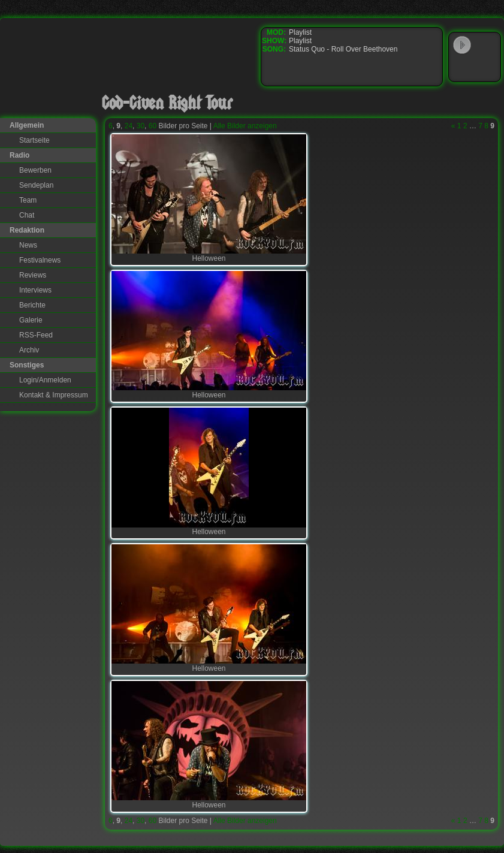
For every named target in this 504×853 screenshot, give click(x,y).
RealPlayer (487, 68)
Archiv (29, 350)
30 (141, 126)
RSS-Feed (36, 335)
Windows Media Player (462, 68)
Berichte (32, 305)
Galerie (31, 320)
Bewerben (35, 170)
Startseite (34, 140)
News (28, 245)
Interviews (35, 290)
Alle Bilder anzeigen (245, 126)
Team (28, 200)
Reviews (33, 275)
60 (153, 126)
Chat (27, 215)
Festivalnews (40, 260)
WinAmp (487, 46)
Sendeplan (36, 185)
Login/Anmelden (45, 380)
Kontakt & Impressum (54, 395)
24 (129, 126)
